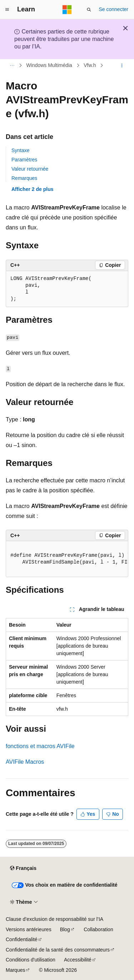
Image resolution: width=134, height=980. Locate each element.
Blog (65, 929)
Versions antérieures (29, 929)
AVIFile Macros (25, 762)
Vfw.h (90, 66)
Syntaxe (21, 150)
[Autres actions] (122, 66)
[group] (67, 559)
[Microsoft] (67, 10)
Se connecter (114, 9)
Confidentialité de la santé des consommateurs (58, 950)
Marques (15, 970)
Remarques (24, 178)
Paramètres (24, 160)
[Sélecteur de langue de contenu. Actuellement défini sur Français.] (23, 868)
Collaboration (98, 929)
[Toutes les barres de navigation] (12, 66)
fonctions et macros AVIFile (40, 746)
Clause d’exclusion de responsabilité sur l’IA (54, 919)
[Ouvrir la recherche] (89, 10)
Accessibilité (78, 960)
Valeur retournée (30, 169)
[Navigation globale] (7, 10)
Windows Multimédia (49, 66)
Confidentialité (22, 939)
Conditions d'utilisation (31, 960)
